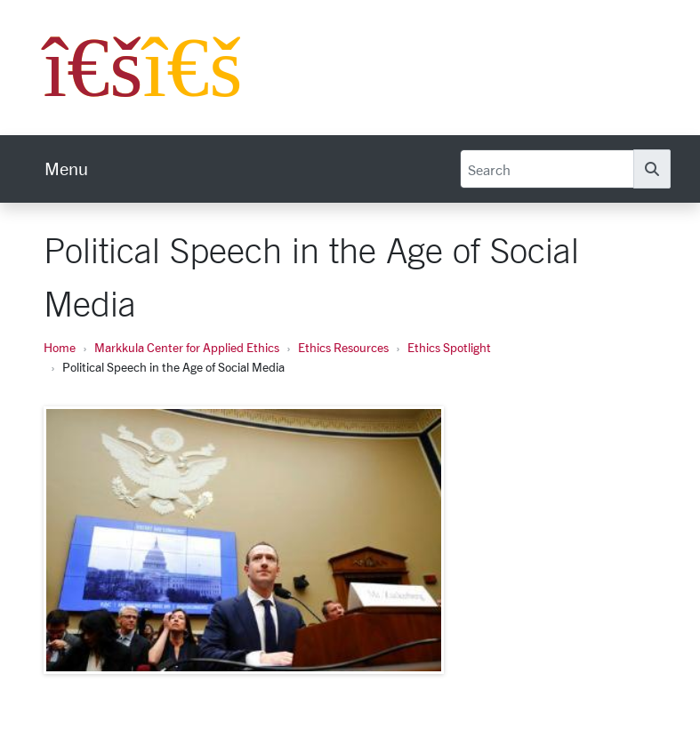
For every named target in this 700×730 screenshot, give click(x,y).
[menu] (66, 169)
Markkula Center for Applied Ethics (187, 347)
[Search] (547, 169)
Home (60, 347)
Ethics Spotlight (449, 347)
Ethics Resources (343, 347)
